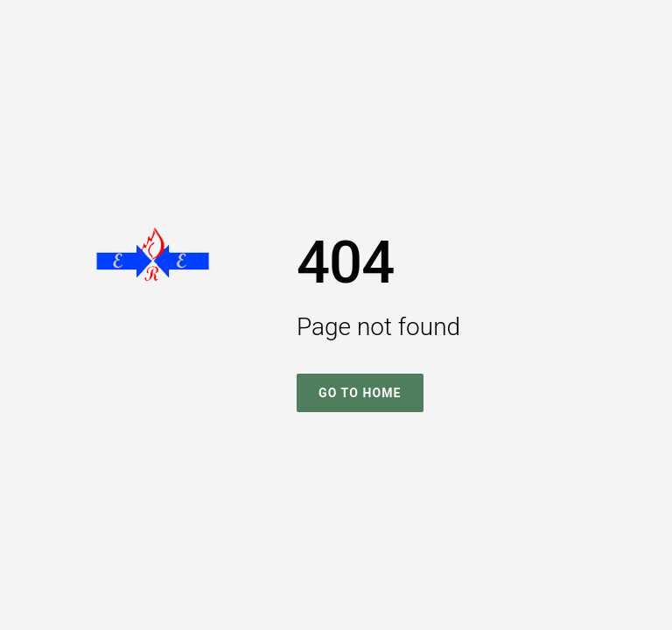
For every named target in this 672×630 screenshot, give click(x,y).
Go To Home (360, 393)
